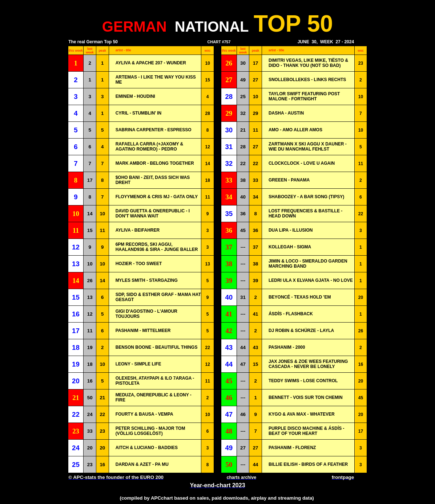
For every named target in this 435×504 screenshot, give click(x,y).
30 (243, 63)
